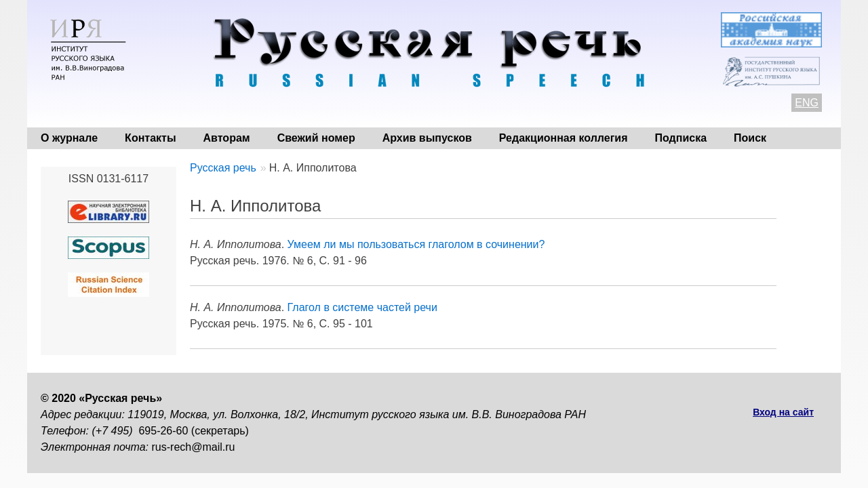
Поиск (750, 138)
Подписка (681, 138)
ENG (807, 103)
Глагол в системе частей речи (362, 307)
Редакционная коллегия (564, 138)
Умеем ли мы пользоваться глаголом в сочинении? (416, 244)
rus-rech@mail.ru (194, 447)
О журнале (69, 138)
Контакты (150, 138)
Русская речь (223, 168)
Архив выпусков (427, 138)
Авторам (227, 138)
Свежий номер (316, 138)
